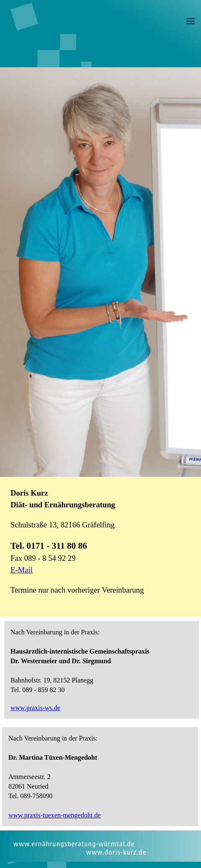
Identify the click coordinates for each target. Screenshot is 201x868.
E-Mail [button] (22, 570)
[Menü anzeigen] (191, 21)
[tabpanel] (99, 546)
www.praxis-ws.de (35, 708)
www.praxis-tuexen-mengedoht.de (54, 815)
